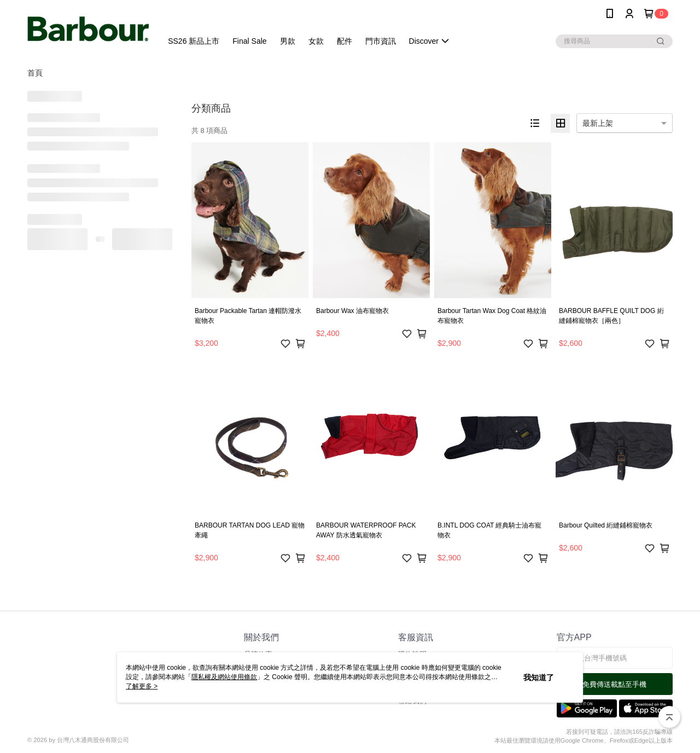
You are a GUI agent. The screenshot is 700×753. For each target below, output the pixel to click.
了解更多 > (142, 686)
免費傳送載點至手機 (614, 684)
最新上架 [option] (598, 123)
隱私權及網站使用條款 (224, 677)
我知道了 (539, 677)
